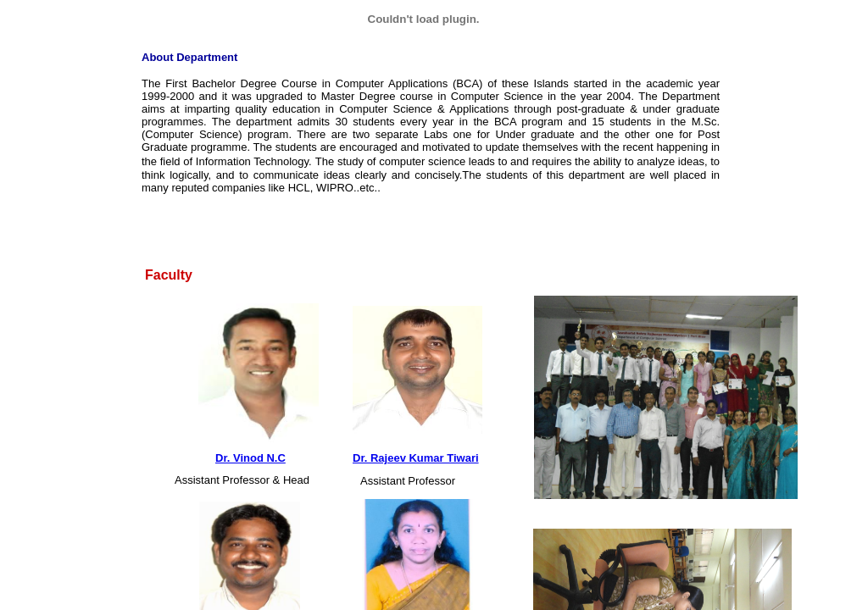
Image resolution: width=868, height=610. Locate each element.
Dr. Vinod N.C (250, 458)
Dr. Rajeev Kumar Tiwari (416, 458)
